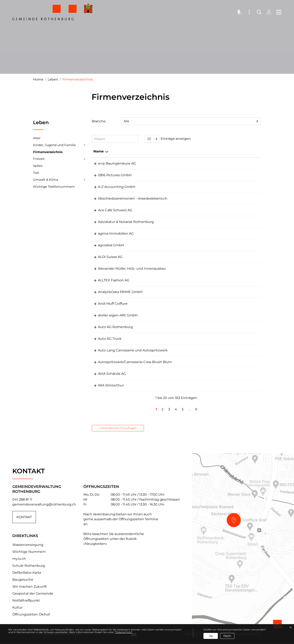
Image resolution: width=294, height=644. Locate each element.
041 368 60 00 (183, 374)
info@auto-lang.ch (216, 350)
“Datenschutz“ (123, 632)
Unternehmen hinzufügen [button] (118, 428)
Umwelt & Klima (46, 180)
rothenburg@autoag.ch (221, 327)
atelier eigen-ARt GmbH (113, 315)
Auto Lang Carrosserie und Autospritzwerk (128, 350)
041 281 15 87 (181, 257)
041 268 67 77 (182, 385)
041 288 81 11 (22, 499)
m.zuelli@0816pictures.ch (222, 175)
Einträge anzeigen (168, 139)
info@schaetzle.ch (216, 374)
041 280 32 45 (182, 362)
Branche (99, 121)
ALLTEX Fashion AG (109, 280)
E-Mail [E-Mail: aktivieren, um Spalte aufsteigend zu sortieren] (206, 151)
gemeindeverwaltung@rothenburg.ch (44, 504)
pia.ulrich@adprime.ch (219, 292)
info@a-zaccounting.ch (220, 187)
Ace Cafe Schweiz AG (111, 210)
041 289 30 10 (182, 163)
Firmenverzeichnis (48, 153)
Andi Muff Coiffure (108, 304)
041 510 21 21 (181, 292)
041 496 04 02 (183, 280)
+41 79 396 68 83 (184, 245)
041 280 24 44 (183, 350)
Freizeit (39, 159)
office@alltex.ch (214, 280)
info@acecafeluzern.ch (220, 210)
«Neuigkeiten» (95, 544)
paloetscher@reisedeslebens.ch (227, 198)
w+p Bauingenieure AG (112, 163)
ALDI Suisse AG (106, 257)
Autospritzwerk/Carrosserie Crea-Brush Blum (130, 362)
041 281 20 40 (182, 304)
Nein (227, 636)
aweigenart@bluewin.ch (221, 315)
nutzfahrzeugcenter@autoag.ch (227, 339)
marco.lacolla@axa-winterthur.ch (228, 385)
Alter (37, 138)
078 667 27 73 (182, 198)
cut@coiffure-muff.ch (219, 304)
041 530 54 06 (183, 187)
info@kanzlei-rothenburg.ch (224, 222)
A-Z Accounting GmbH (112, 187)
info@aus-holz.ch (215, 269)
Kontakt (24, 517)
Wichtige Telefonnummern (54, 187)
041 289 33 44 (182, 339)
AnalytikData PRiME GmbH (116, 292)
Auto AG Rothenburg (111, 327)
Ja (211, 636)
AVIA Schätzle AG (107, 374)
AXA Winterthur (106, 385)
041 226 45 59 (182, 233)
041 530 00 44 (183, 210)
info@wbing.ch (213, 163)
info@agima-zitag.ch (218, 233)
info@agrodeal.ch (215, 245)
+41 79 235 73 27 (184, 175)
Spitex (38, 166)
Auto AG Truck (105, 339)
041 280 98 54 (183, 269)
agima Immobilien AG (111, 233)
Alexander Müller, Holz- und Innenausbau (127, 269)
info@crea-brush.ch (217, 362)
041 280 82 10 (182, 315)
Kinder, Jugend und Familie (54, 145)
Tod (36, 173)
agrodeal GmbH (106, 245)
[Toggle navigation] (278, 12)
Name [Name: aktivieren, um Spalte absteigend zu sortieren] (99, 151)
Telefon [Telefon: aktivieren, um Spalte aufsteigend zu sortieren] (177, 151)
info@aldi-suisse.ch (217, 257)
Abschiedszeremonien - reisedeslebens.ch (128, 198)
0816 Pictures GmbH (110, 175)
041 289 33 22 (182, 327)
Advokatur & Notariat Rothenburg (121, 222)
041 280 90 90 (183, 222)
